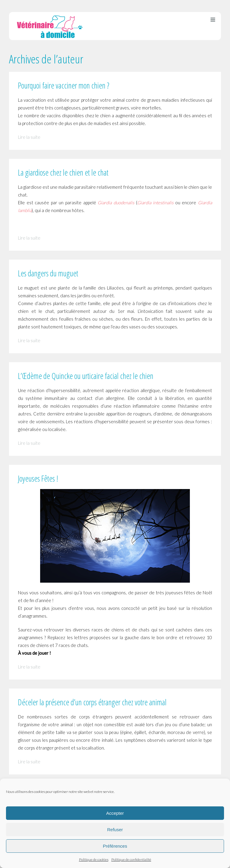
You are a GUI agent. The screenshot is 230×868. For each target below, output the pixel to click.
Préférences (115, 846)
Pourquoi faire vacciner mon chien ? (64, 85)
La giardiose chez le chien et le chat (63, 172)
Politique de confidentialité (131, 859)
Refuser (115, 830)
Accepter (115, 813)
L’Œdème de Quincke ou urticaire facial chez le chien (86, 376)
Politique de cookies (94, 859)
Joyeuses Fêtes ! (38, 478)
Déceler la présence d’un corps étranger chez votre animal (92, 702)
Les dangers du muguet (48, 273)
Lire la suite (29, 137)
